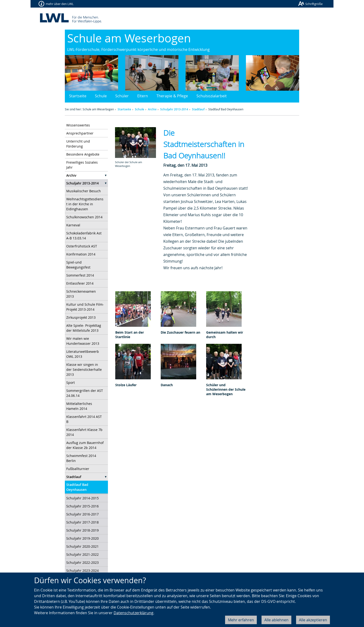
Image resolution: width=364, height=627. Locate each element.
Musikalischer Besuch (84, 191)
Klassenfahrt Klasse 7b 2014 (84, 432)
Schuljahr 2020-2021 (82, 546)
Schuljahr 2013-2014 (174, 109)
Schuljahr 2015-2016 (82, 506)
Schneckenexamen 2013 (81, 294)
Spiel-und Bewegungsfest (78, 265)
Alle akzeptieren (313, 620)
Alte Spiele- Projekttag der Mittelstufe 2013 (84, 328)
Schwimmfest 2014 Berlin (81, 458)
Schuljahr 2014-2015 (82, 498)
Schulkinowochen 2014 (84, 217)
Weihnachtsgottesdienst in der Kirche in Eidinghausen (85, 204)
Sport (71, 383)
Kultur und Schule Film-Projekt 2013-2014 (85, 307)
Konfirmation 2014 (81, 254)
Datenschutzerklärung (133, 613)
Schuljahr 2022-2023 (82, 562)
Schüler (122, 96)
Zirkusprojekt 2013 (81, 317)
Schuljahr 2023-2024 (82, 571)
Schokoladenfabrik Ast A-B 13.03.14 (84, 236)
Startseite (78, 96)
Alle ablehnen (276, 620)
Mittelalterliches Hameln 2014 (79, 406)
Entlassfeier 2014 (80, 283)
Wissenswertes (78, 125)
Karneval (73, 225)
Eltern (143, 96)
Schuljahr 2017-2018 (82, 522)
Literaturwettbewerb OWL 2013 (83, 354)
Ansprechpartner (80, 133)
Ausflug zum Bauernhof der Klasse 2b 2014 (85, 445)
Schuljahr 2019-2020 (82, 538)
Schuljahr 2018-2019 (82, 530)
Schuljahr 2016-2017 (82, 514)
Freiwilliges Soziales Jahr (82, 165)
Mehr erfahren (241, 620)
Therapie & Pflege (172, 96)
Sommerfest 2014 (80, 275)
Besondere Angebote (83, 154)
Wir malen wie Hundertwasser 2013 (83, 341)
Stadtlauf (198, 109)
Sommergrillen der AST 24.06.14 (85, 393)
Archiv (152, 109)
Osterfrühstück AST (82, 246)
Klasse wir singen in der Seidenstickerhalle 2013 (84, 369)
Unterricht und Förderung (78, 144)
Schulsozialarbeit (212, 96)
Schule (101, 96)
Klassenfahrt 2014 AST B (84, 419)
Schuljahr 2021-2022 (82, 554)
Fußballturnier (78, 469)
